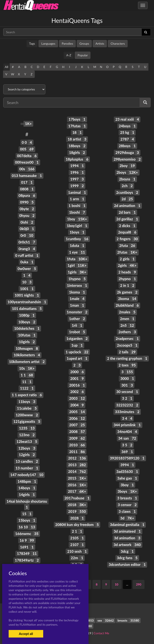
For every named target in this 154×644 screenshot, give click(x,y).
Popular (83, 55)
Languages (48, 43)
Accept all (26, 634)
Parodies (67, 43)
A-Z (69, 55)
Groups (84, 43)
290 (139, 584)
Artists (100, 43)
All (6, 67)
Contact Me (101, 633)
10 (116, 584)
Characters (118, 43)
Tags (32, 43)
